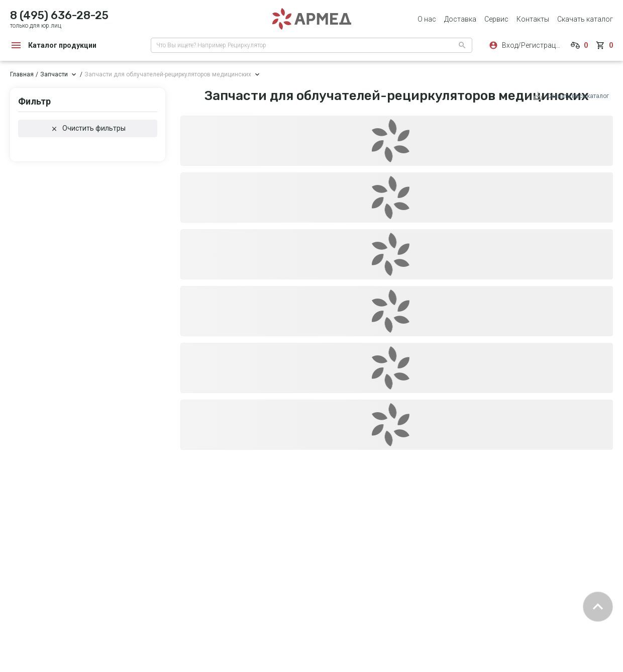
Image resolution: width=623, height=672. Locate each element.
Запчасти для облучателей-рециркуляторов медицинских (168, 74)
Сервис (496, 19)
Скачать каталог (585, 19)
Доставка (460, 19)
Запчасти (54, 74)
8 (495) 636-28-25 (59, 15)
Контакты (533, 19)
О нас (427, 19)
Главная (22, 74)
